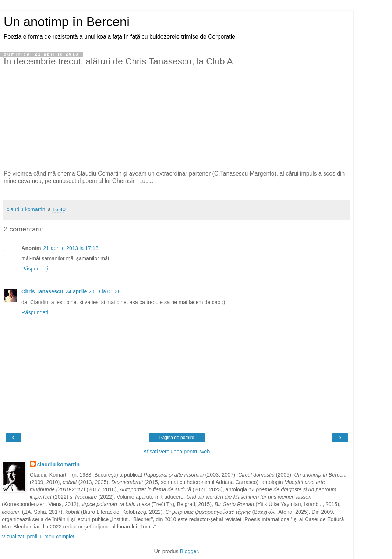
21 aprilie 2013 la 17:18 (71, 248)
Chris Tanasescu (42, 291)
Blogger (189, 551)
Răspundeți (35, 269)
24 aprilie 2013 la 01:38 (93, 291)
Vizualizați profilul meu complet (38, 537)
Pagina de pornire (177, 438)
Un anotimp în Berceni (67, 22)
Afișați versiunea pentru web (177, 452)
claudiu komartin (58, 464)
